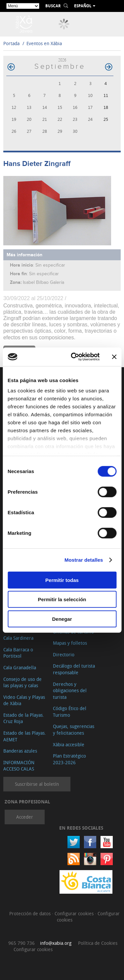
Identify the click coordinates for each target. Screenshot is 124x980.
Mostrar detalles (84, 560)
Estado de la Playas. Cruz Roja (24, 718)
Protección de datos (31, 913)
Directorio (64, 654)
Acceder (25, 817)
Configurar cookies (75, 913)
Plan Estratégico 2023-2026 (69, 759)
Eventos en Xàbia (44, 43)
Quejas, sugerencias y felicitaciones (74, 730)
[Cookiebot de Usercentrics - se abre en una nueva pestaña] (74, 357)
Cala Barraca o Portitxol (18, 653)
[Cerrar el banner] (114, 357)
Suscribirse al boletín (37, 784)
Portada (11, 43)
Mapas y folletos (70, 643)
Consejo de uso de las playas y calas (22, 682)
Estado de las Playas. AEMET (25, 736)
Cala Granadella (20, 667)
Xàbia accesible (69, 744)
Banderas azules (20, 751)
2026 (62, 60)
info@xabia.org (56, 943)
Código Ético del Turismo (70, 712)
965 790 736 (21, 943)
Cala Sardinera (18, 638)
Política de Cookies (98, 943)
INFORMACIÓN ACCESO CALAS (19, 766)
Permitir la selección (62, 599)
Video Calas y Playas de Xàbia (24, 700)
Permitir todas (62, 580)
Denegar (62, 619)
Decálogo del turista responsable (74, 669)
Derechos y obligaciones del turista (70, 691)
